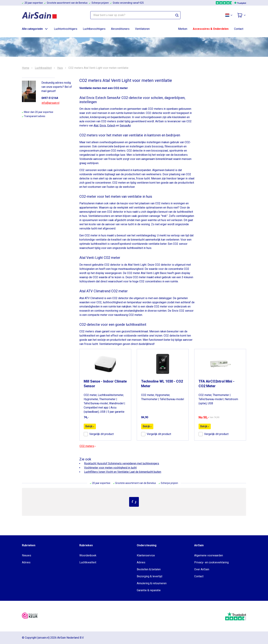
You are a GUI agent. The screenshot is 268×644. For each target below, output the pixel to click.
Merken (183, 29)
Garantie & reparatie (149, 590)
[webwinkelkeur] (30, 616)
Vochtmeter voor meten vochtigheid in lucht (110, 468)
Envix (103, 126)
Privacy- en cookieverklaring (211, 562)
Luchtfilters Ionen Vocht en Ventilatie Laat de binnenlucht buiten (123, 472)
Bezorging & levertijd (149, 576)
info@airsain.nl (50, 103)
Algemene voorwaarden (209, 555)
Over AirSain (202, 569)
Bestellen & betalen (149, 569)
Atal (96, 126)
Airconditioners (120, 29)
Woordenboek (88, 555)
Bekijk (90, 426)
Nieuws (27, 555)
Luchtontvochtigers (66, 29)
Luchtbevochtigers (94, 29)
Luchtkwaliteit (43, 68)
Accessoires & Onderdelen (211, 29)
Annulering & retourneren (152, 583)
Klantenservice (146, 555)
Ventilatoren (142, 29)
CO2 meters (88, 446)
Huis (60, 68)
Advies (26, 562)
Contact (239, 29)
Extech (111, 126)
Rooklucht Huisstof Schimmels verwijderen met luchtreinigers (122, 463)
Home (26, 68)
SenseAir (125, 126)
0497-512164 (50, 98)
